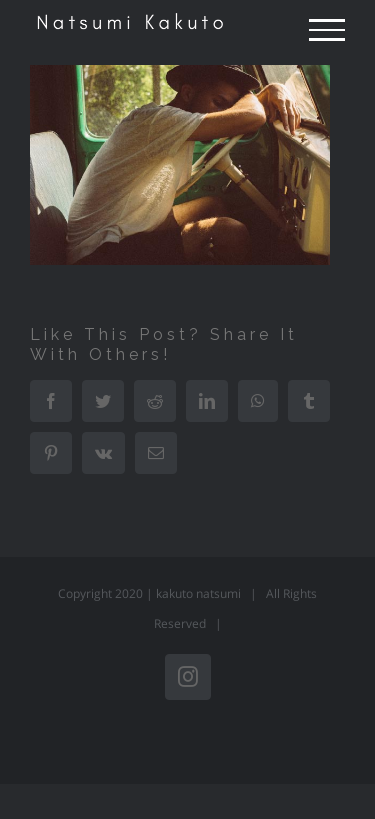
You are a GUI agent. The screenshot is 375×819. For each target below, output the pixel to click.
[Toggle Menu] (327, 30)
